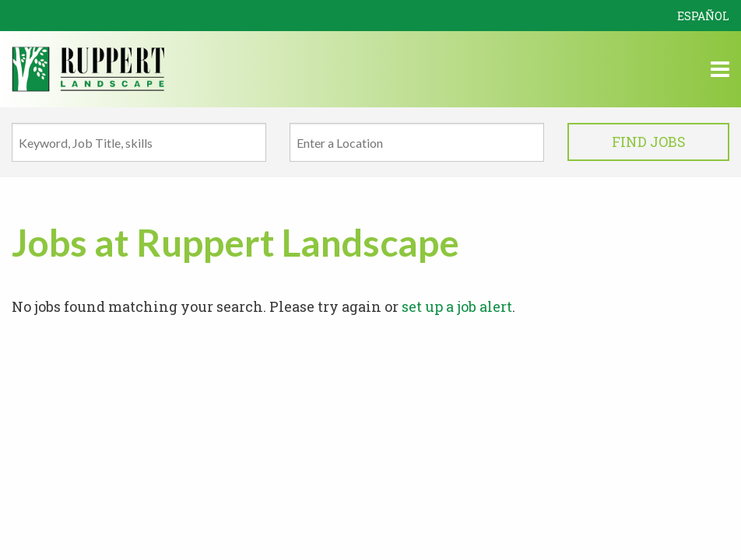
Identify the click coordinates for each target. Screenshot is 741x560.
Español (703, 16)
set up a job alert (457, 306)
